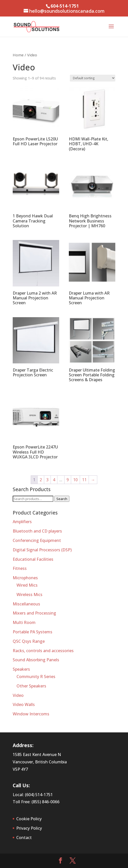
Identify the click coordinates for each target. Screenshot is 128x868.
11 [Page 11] (84, 480)
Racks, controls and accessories (43, 651)
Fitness (20, 568)
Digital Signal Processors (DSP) (42, 550)
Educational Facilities (33, 559)
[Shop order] (93, 78)
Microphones (25, 578)
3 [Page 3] (47, 480)
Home (18, 55)
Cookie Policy (29, 819)
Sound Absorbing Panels (36, 660)
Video (18, 695)
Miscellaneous (26, 604)
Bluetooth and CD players (37, 531)
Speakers (21, 669)
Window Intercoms (31, 714)
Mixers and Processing (34, 613)
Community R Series (36, 677)
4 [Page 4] (54, 480)
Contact (24, 838)
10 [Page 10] (75, 480)
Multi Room (24, 622)
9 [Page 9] (68, 480)
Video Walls (24, 704)
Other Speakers (31, 686)
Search (62, 499)
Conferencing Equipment (37, 540)
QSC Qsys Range (29, 641)
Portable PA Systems (33, 632)
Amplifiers (22, 522)
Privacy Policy (29, 828)
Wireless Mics (29, 594)
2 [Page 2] (41, 480)
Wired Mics (27, 585)
